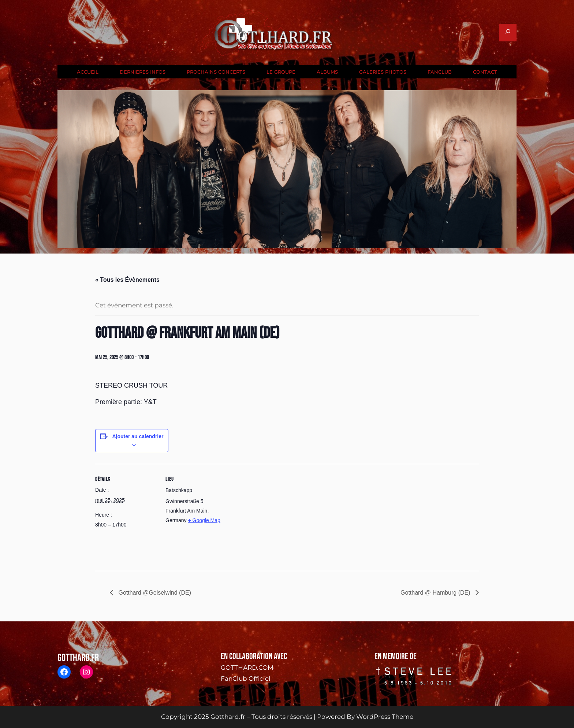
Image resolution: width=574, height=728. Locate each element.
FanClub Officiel (246, 679)
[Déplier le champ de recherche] (508, 33)
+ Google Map (204, 520)
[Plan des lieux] (274, 515)
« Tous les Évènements (127, 280)
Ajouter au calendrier (138, 436)
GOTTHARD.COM (247, 668)
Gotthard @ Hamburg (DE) (436, 593)
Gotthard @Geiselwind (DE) (154, 593)
